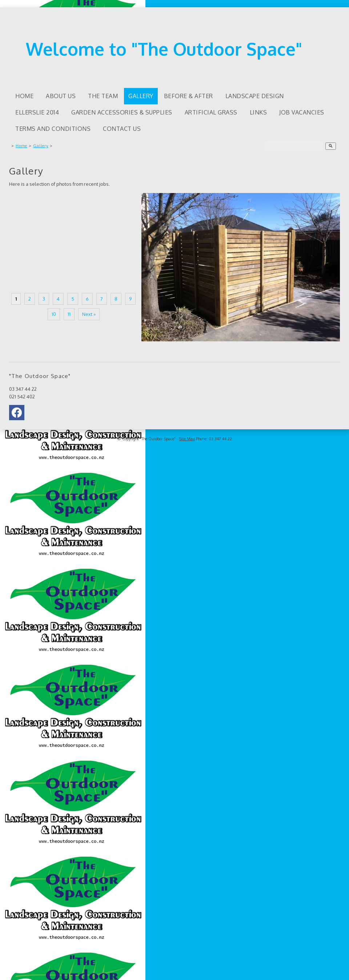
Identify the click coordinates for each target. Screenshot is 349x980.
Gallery (141, 96)
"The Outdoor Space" (158, 439)
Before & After (188, 96)
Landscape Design (255, 96)
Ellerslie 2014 (37, 112)
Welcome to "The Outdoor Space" (164, 49)
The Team (103, 96)
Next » (89, 314)
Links (258, 112)
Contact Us (122, 129)
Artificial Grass (211, 112)
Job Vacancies (302, 112)
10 (54, 314)
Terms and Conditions (53, 129)
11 (69, 314)
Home (24, 96)
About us (61, 96)
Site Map (187, 439)
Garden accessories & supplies (122, 112)
